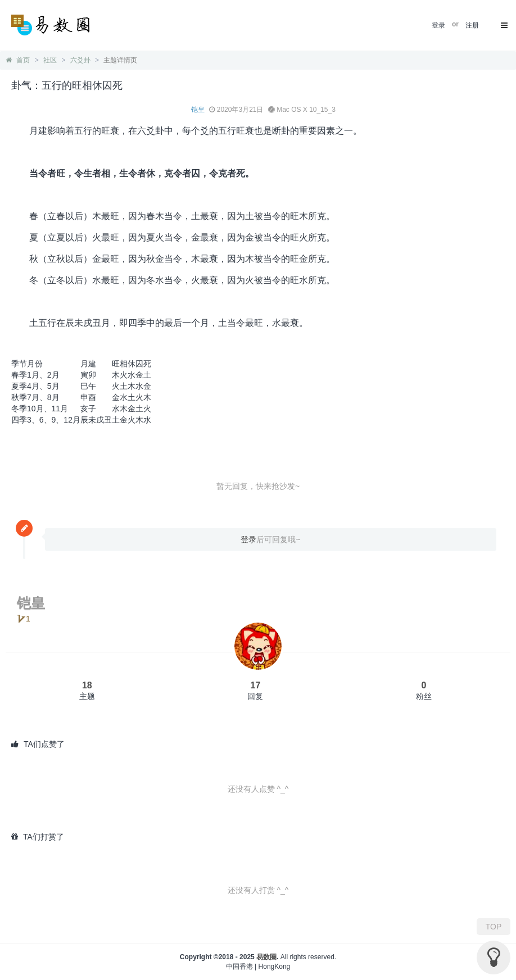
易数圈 (266, 957)
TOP (494, 927)
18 (87, 685)
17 (256, 685)
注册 (472, 25)
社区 (50, 60)
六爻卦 (80, 60)
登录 (438, 25)
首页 (18, 60)
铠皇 (198, 110)
